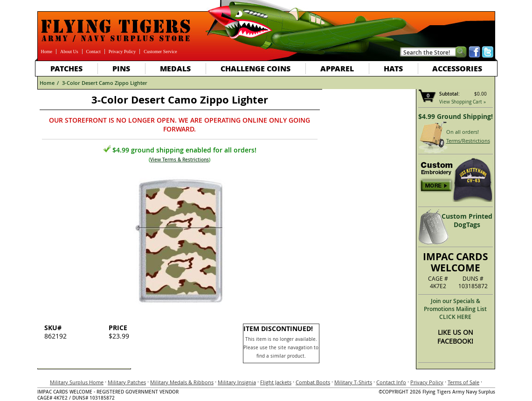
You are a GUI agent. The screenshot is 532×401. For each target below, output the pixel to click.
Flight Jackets (276, 382)
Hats (393, 68)
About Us (69, 52)
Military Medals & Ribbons (182, 382)
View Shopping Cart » (463, 102)
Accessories (457, 68)
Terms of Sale (463, 382)
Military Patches (127, 382)
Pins (121, 68)
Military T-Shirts (353, 382)
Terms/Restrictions (468, 141)
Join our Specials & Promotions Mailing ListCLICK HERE (455, 309)
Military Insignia (237, 382)
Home (47, 52)
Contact (93, 52)
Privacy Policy (122, 52)
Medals (175, 68)
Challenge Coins (256, 68)
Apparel (337, 68)
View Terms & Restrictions (180, 160)
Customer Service (160, 52)
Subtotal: (449, 94)
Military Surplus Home (77, 382)
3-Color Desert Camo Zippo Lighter (105, 83)
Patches (66, 68)
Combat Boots (313, 382)
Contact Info (391, 382)
